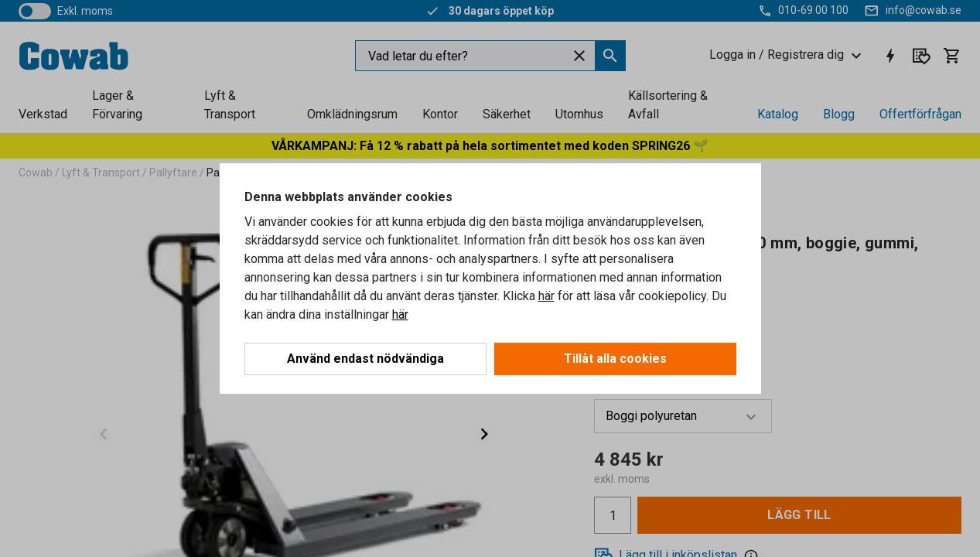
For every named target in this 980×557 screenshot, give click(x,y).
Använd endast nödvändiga (365, 359)
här (546, 296)
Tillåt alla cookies (615, 359)
